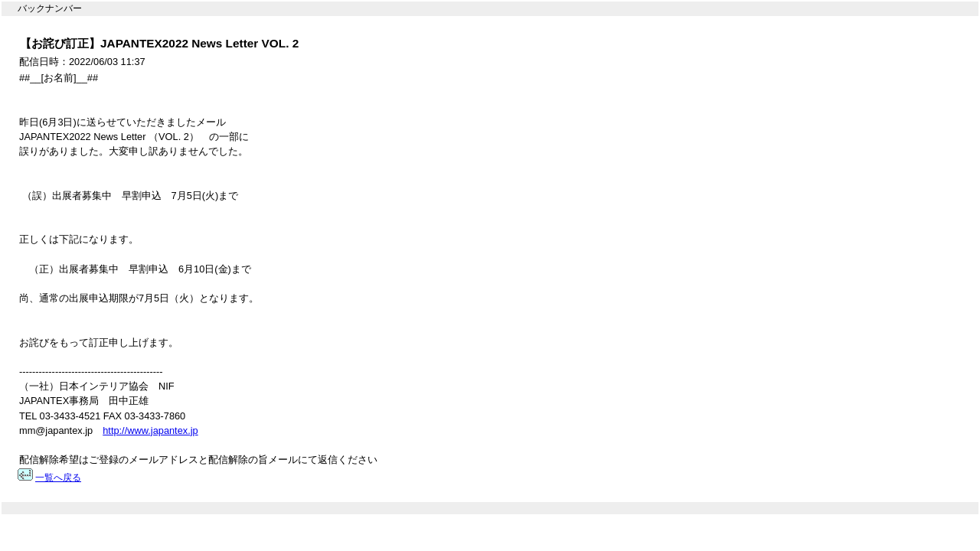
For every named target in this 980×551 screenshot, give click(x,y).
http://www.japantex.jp (150, 430)
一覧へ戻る (58, 478)
